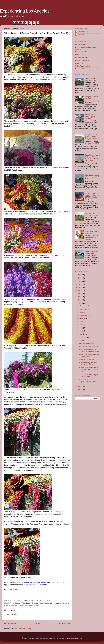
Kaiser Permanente (46, 603)
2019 (80, 275)
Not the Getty (90, 79)
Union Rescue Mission (83, 66)
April (82, 331)
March (82, 334)
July (81, 322)
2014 (80, 291)
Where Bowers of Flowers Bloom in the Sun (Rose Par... (89, 370)
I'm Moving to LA (81, 52)
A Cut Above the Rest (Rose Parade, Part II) (89, 376)
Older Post (65, 624)
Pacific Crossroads (82, 60)
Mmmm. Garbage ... (87, 343)
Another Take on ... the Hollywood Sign (92, 214)
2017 (80, 281)
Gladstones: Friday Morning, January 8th (90, 355)
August (82, 318)
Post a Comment (13, 614)
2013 (80, 294)
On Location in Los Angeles (89, 346)
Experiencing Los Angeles (25, 11)
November (84, 309)
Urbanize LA (80, 69)
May (81, 328)
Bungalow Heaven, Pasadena (92, 98)
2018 (80, 278)
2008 (80, 390)
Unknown (81, 35)
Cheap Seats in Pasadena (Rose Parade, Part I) (89, 381)
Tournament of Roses (33, 606)
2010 (80, 303)
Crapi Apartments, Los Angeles (92, 252)
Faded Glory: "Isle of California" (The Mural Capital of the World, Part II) (92, 158)
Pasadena (57, 603)
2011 (80, 300)
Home (38, 624)
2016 (80, 284)
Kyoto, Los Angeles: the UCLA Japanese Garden (89, 350)
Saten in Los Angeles (87, 360)
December (84, 306)
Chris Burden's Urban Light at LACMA (90, 117)
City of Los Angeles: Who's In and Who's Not (92, 177)
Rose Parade (19, 606)
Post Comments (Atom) (22, 629)
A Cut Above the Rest (18, 603)
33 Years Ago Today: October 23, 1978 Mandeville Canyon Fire (92, 196)
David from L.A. (83, 32)
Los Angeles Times (82, 58)
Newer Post (10, 624)
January (83, 340)
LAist (77, 55)
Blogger (79, 638)
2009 (80, 387)
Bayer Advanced (32, 603)
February (83, 337)
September (84, 315)
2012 (80, 297)
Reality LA (79, 63)
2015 (80, 287)
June (82, 325)
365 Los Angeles (81, 44)
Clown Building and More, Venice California (89, 364)
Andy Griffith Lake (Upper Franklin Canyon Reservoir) (92, 137)
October (83, 312)
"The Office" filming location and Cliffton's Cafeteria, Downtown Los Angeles (92, 235)
